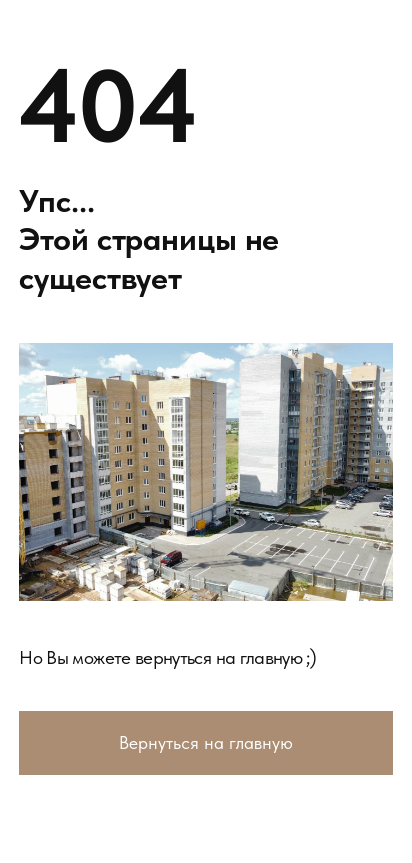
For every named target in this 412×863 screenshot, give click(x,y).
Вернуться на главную (206, 742)
